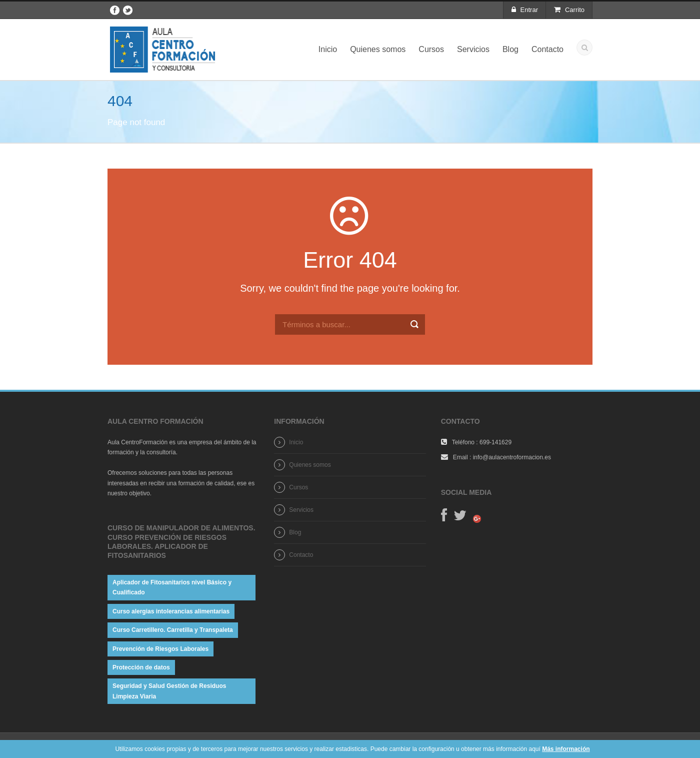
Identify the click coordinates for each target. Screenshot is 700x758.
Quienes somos (378, 49)
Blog (510, 49)
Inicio (328, 49)
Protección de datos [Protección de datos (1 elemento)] (141, 667)
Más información (566, 749)
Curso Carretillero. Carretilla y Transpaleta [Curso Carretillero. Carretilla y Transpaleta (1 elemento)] (173, 630)
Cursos (431, 49)
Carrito (569, 10)
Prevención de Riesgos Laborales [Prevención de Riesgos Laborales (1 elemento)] (160, 649)
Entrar (525, 10)
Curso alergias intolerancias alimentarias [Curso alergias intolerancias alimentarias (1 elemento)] (171, 611)
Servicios (473, 49)
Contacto (547, 49)
